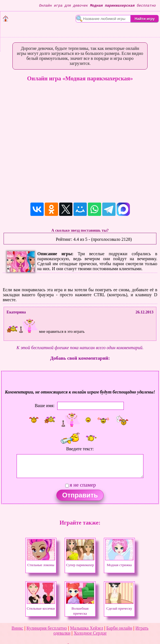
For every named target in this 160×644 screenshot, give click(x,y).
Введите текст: (80, 449)
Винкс (17, 628)
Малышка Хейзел (86, 628)
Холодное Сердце (90, 633)
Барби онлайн (119, 628)
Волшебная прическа (80, 609)
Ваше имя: (45, 406)
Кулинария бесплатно (47, 628)
